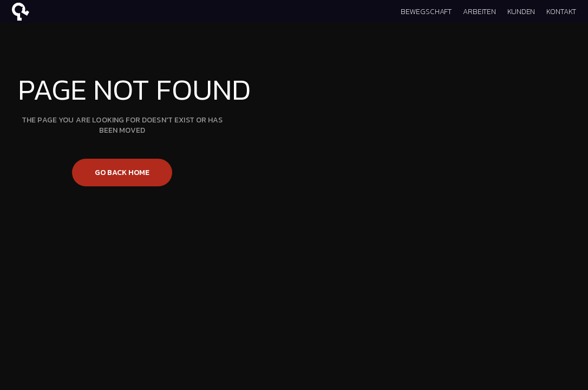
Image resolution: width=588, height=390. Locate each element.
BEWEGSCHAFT (426, 12)
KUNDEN (521, 12)
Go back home (122, 173)
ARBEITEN (479, 12)
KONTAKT (561, 12)
